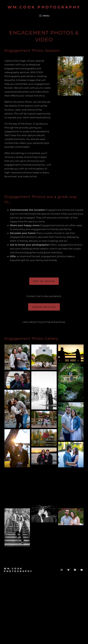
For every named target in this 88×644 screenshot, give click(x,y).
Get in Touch (44, 281)
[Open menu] (44, 16)
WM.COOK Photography (44, 7)
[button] (17, 357)
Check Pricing (44, 307)
